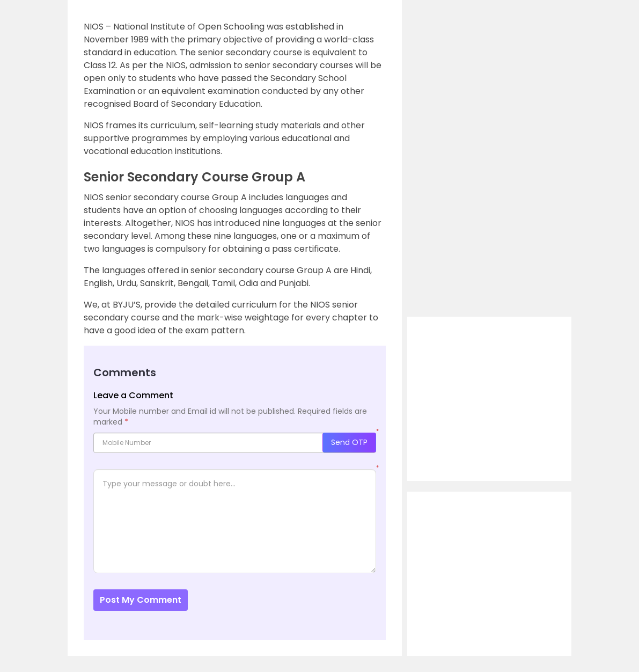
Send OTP (349, 442)
